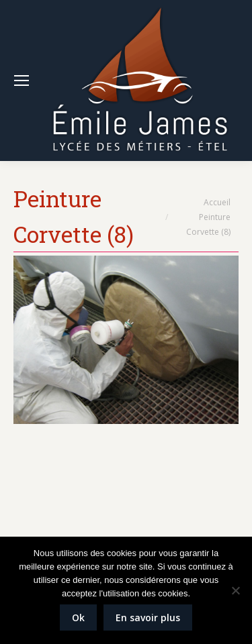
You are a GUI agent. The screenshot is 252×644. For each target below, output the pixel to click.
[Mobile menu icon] (22, 80)
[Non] (235, 590)
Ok (78, 618)
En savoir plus (148, 618)
